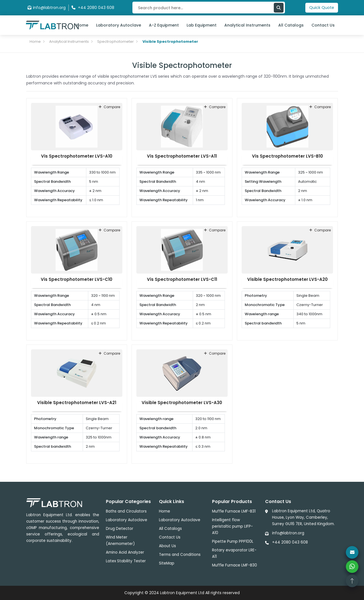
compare (109, 107)
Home (82, 25)
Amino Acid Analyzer (125, 552)
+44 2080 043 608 (290, 542)
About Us (167, 546)
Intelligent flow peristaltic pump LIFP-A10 (232, 526)
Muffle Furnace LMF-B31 (234, 511)
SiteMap (167, 563)
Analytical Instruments (247, 25)
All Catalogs (291, 25)
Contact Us (323, 25)
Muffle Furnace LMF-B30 (235, 565)
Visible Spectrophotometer (170, 41)
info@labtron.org (47, 8)
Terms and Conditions (180, 555)
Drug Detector (120, 529)
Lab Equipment (202, 25)
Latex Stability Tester (126, 561)
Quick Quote (322, 8)
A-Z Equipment (164, 25)
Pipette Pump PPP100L (233, 541)
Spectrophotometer (116, 41)
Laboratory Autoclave (119, 25)
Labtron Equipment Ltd (182, 593)
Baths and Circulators (126, 511)
